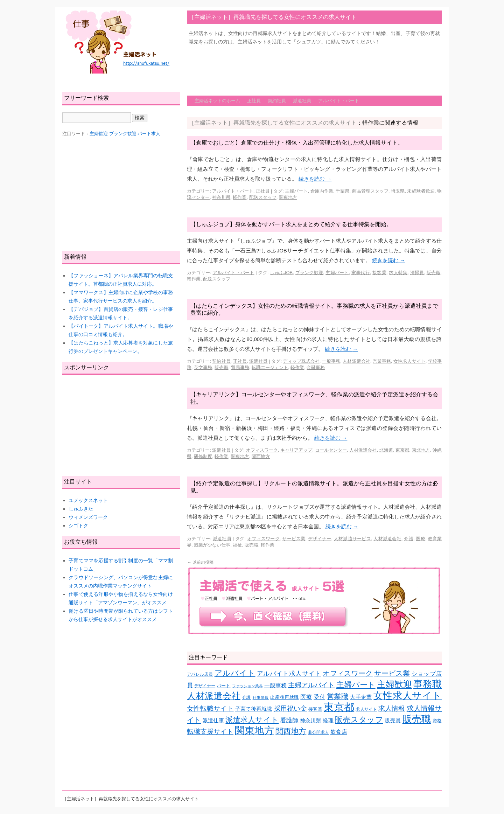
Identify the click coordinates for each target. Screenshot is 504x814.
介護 (409, 539)
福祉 (237, 545)
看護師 (289, 720)
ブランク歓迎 (309, 273)
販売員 (393, 721)
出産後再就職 (284, 697)
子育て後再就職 (254, 709)
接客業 (379, 273)
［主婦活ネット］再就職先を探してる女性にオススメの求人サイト (273, 17)
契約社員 (277, 101)
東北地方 (421, 450)
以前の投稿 (200, 562)
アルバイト (235, 673)
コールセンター (331, 450)
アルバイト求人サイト (289, 674)
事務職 (428, 684)
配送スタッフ (263, 197)
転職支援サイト (210, 732)
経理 (328, 721)
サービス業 (294, 539)
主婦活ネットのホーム (217, 101)
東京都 (402, 450)
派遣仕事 (213, 721)
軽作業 (240, 197)
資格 (437, 721)
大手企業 (361, 697)
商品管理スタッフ (370, 191)
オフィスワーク (262, 450)
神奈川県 (221, 197)
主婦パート (296, 191)
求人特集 (398, 273)
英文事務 (203, 367)
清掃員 (417, 273)
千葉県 (342, 191)
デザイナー (320, 539)
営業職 (338, 696)
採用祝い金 (290, 708)
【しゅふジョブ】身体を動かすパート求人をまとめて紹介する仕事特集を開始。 (291, 224)
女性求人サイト (409, 361)
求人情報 (392, 708)
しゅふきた (81, 509)
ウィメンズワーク (88, 517)
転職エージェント (270, 367)
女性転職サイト (210, 708)
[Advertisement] (314, 67)
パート (223, 686)
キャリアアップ (296, 450)
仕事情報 (261, 697)
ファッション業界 (247, 686)
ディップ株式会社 (301, 361)
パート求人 (149, 134)
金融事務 (316, 367)
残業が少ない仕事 (212, 545)
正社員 (254, 101)
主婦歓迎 (394, 684)
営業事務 (382, 361)
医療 (421, 539)
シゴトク (78, 526)
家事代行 (361, 273)
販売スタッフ (359, 720)
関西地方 (261, 456)
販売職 (434, 273)
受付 (319, 697)
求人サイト (366, 709)
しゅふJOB (281, 273)
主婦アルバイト (311, 685)
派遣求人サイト (252, 720)
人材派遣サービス (352, 539)
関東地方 (288, 197)
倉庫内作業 (322, 191)
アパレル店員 (200, 674)
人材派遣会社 (356, 361)
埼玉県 (398, 191)
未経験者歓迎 (421, 191)
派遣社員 (302, 101)
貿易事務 (240, 367)
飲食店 (339, 732)
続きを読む (315, 179)
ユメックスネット (88, 500)
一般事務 (331, 361)
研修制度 (203, 456)
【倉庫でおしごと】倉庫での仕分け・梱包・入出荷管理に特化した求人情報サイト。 (297, 143)
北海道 (386, 450)
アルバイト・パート (339, 101)
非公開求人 (318, 732)
